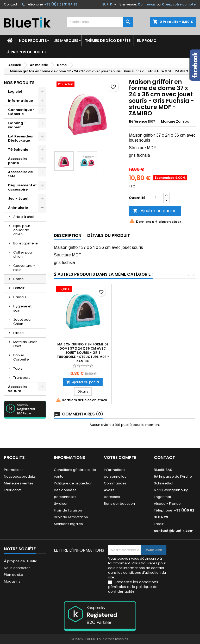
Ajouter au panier (154, 211)
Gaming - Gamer (17, 125)
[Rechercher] (100, 22)
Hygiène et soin (22, 308)
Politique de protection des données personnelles (73, 490)
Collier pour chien (23, 254)
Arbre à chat (24, 217)
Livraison (61, 504)
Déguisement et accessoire (22, 187)
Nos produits (33, 41)
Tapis (18, 368)
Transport (21, 378)
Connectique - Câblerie (21, 112)
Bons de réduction (119, 504)
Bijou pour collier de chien (22, 230)
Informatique (20, 101)
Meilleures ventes (19, 483)
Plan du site (14, 575)
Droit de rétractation (71, 517)
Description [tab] (68, 235)
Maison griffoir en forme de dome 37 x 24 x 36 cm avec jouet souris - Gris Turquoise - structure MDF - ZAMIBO (140, 353)
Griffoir (19, 288)
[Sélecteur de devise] (110, 4)
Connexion (146, 4)
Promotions (14, 470)
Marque (168, 122)
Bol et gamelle (26, 243)
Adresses (112, 497)
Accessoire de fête (20, 174)
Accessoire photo (18, 161)
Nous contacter (17, 568)
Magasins (12, 581)
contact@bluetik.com (174, 531)
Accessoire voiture (18, 389)
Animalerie (18, 208)
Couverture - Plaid (24, 268)
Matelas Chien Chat (25, 344)
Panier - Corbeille (21, 357)
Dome (18, 279)
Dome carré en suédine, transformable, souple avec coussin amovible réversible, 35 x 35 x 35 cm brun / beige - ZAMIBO (83, 353)
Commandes (115, 483)
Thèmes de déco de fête (108, 41)
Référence (138, 122)
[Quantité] (156, 198)
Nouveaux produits (20, 476)
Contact (11, 4)
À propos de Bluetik (27, 52)
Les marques (66, 41)
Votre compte (120, 457)
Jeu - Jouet (18, 198)
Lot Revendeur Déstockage (21, 138)
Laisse (18, 333)
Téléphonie (18, 150)
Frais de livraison (68, 510)
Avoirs (109, 490)
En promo (147, 41)
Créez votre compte (179, 4)
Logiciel (15, 91)
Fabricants (13, 490)
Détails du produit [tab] (109, 235)
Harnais (20, 297)
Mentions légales (68, 524)
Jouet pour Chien (23, 322)
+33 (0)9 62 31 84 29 (61, 4)
